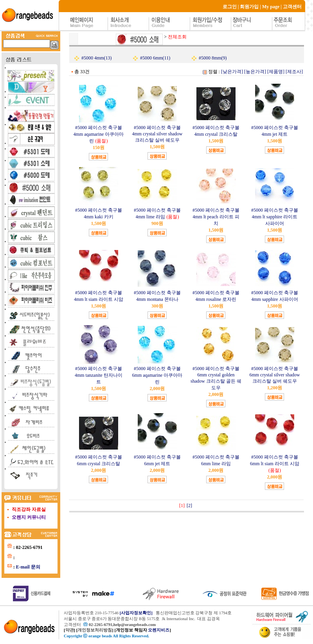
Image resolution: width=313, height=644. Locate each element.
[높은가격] (255, 72)
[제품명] (276, 72)
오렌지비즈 (159, 630)
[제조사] (294, 72)
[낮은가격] (232, 72)
